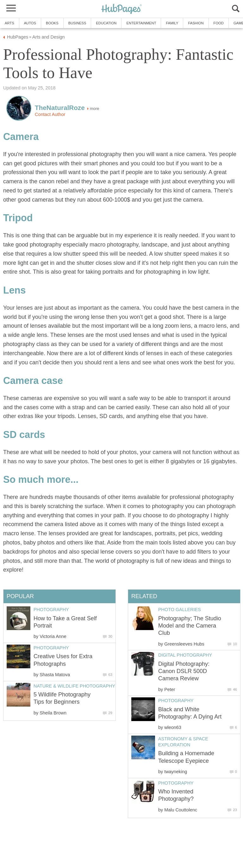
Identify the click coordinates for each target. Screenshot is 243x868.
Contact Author (50, 114)
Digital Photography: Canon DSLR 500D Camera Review (184, 671)
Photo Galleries (180, 610)
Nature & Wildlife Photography (74, 686)
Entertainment (141, 23)
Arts (9, 23)
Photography (176, 701)
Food (219, 23)
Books (52, 23)
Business (77, 23)
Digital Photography (185, 655)
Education (106, 23)
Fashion (196, 23)
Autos (30, 23)
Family (172, 23)
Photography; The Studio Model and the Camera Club (190, 626)
